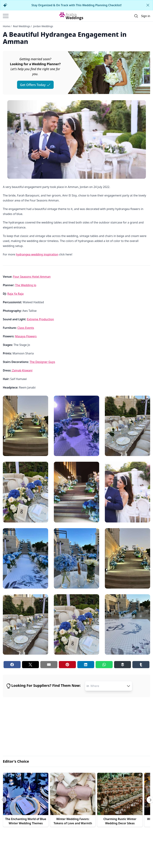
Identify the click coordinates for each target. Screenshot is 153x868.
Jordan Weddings (43, 26)
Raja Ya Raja (15, 294)
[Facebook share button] (12, 665)
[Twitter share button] (31, 665)
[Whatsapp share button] (104, 665)
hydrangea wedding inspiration (37, 254)
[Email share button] (49, 665)
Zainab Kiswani (22, 370)
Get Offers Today (35, 85)
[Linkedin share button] (86, 665)
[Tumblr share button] (141, 665)
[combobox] (111, 686)
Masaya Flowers (26, 336)
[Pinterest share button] (67, 665)
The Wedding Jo (26, 285)
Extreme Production (41, 319)
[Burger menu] (6, 16)
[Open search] (136, 16)
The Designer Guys (42, 362)
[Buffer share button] (123, 665)
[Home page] (71, 16)
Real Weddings (22, 26)
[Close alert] (148, 5)
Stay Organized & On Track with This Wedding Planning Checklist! (76, 5)
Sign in (146, 16)
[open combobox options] (128, 686)
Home (6, 26)
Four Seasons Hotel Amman (32, 277)
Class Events (26, 328)
